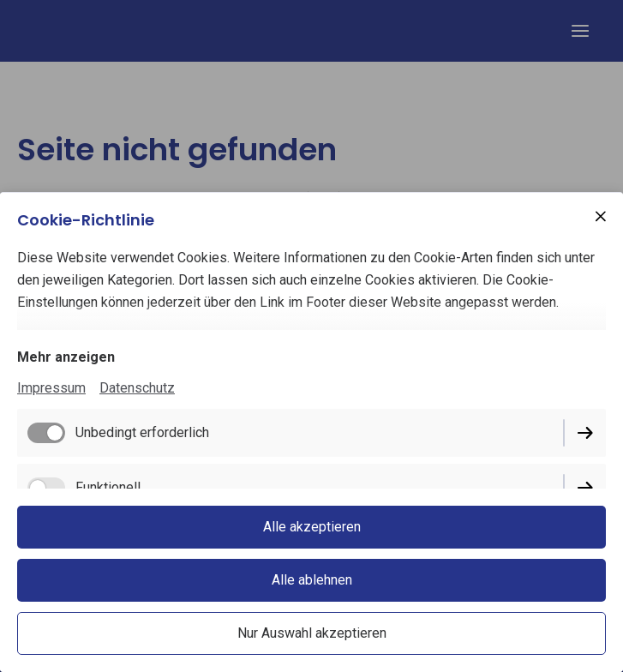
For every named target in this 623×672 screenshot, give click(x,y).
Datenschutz (137, 388)
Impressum (51, 388)
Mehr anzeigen (66, 357)
